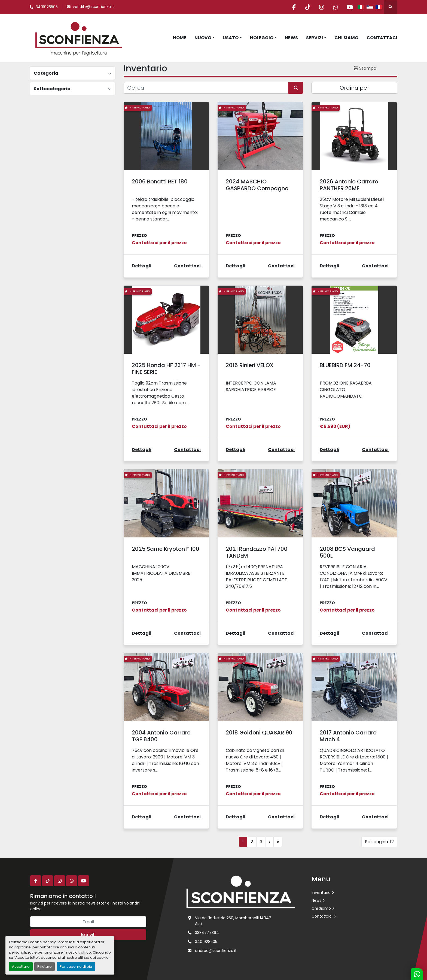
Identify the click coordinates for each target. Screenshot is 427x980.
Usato (231, 38)
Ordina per (354, 88)
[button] (205, 38)
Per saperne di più (76, 967)
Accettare (21, 967)
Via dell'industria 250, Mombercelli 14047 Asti (233, 921)
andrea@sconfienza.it (216, 951)
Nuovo (203, 38)
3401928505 (47, 7)
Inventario (321, 893)
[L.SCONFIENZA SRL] (241, 892)
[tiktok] (308, 7)
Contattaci (382, 38)
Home (180, 38)
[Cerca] (206, 88)
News (291, 38)
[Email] (88, 922)
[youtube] (349, 7)
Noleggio (262, 38)
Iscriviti (88, 935)
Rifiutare (45, 967)
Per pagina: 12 (379, 842)
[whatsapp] (335, 7)
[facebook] (294, 7)
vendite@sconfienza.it (93, 7)
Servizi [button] (315, 38)
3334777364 (207, 933)
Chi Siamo (346, 38)
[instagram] (322, 7)
